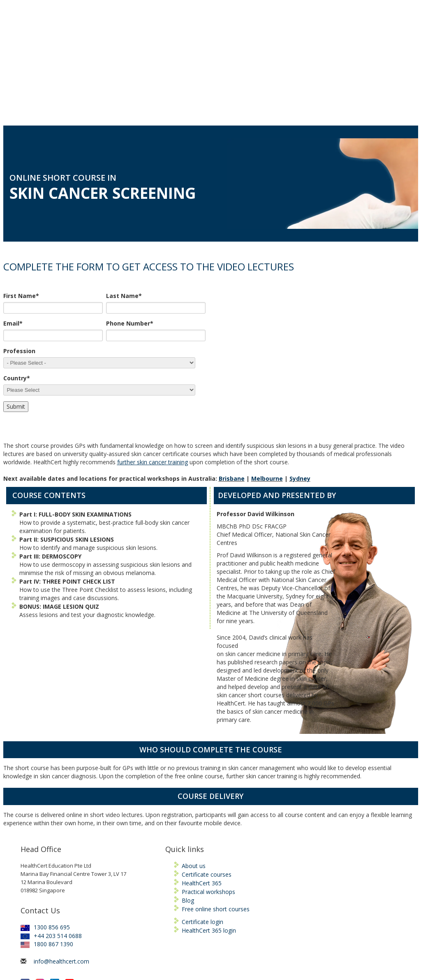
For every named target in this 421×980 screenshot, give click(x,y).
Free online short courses (216, 827)
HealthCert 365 (202, 801)
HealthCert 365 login (209, 848)
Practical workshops (208, 810)
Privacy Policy (275, 953)
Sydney (300, 397)
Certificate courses (207, 793)
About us (194, 784)
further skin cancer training (153, 380)
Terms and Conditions (227, 953)
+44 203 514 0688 (51, 854)
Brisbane (232, 397)
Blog (188, 818)
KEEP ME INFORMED (50, 928)
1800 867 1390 (47, 862)
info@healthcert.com (61, 879)
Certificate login (202, 840)
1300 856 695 (45, 845)
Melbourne (267, 397)
